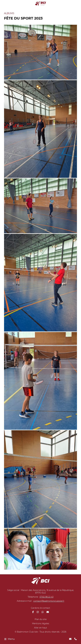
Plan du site (41, 619)
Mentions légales (41, 623)
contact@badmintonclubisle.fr (49, 601)
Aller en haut (40, 628)
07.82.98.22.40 (47, 597)
